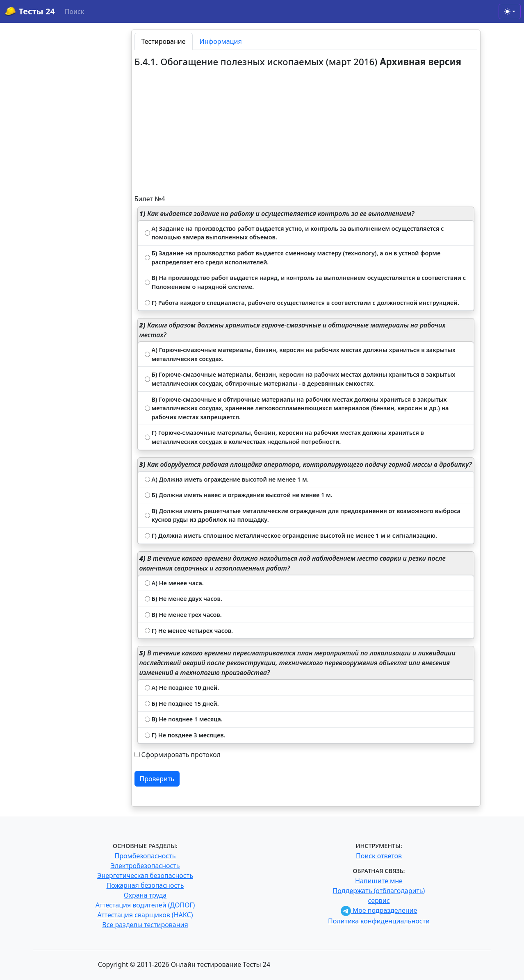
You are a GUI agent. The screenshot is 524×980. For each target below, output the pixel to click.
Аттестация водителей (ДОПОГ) (145, 905)
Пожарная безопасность (145, 885)
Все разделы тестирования (145, 925)
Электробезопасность (145, 866)
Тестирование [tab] (164, 41)
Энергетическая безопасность (145, 875)
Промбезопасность (145, 856)
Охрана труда (145, 895)
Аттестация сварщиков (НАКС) (145, 915)
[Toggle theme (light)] (510, 11)
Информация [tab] (221, 41)
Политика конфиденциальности (379, 921)
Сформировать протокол (181, 755)
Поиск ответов (379, 856)
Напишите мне (379, 881)
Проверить (157, 779)
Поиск (75, 11)
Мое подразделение (379, 910)
